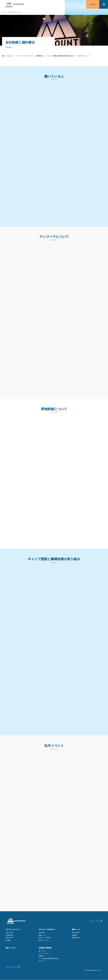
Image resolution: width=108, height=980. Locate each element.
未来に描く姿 (9, 938)
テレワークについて (24, 56)
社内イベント (83, 56)
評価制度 (39, 56)
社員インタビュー (11, 948)
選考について (76, 929)
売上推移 (8, 940)
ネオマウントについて (13, 929)
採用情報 (74, 935)
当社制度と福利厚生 (45, 948)
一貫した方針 (9, 933)
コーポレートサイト (95, 921)
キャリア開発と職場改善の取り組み (60, 56)
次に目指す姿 (9, 935)
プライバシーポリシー (12, 967)
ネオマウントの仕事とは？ (47, 929)
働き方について (43, 940)
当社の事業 (42, 933)
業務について (42, 935)
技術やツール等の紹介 (45, 938)
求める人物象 (76, 933)
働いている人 (7, 56)
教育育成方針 (76, 938)
